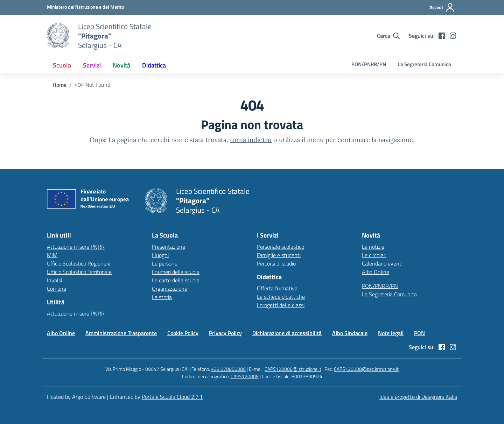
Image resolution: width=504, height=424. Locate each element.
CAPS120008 (245, 376)
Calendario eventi (382, 263)
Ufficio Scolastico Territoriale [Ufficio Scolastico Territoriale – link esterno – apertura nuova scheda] (79, 272)
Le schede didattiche (281, 297)
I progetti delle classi (281, 305)
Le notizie (373, 247)
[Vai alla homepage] (58, 36)
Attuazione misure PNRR (76, 247)
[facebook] (442, 36)
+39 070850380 (228, 369)
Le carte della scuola (176, 280)
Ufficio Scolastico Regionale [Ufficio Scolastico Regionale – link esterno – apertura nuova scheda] (79, 263)
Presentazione (169, 247)
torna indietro (251, 140)
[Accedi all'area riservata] (442, 7)
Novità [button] (121, 65)
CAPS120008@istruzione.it (293, 369)
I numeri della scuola (176, 272)
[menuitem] (62, 65)
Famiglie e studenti (279, 255)
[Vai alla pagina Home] (59, 85)
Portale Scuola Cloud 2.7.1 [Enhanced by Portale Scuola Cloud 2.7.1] (172, 397)
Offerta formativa (277, 288)
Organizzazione (170, 289)
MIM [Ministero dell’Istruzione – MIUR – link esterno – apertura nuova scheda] (52, 255)
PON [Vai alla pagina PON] (419, 333)
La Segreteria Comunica (425, 64)
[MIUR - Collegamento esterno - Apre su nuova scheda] (85, 7)
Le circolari (374, 255)
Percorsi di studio (276, 263)
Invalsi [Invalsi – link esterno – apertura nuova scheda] (54, 280)
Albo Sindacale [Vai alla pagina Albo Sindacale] (350, 333)
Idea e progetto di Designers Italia (418, 397)
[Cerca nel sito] (388, 36)
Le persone (165, 263)
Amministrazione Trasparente (121, 333)
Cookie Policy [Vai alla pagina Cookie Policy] (183, 333)
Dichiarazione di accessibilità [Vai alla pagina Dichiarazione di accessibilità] (287, 333)
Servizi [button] (92, 65)
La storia (162, 297)
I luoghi (160, 255)
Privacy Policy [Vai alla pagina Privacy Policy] (225, 333)
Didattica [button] (154, 65)
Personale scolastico (281, 247)
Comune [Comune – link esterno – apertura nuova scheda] (57, 289)
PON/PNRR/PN (369, 64)
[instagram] (453, 36)
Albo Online (376, 272)
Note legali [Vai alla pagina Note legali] (391, 333)
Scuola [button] (62, 65)
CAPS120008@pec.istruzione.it (366, 369)
